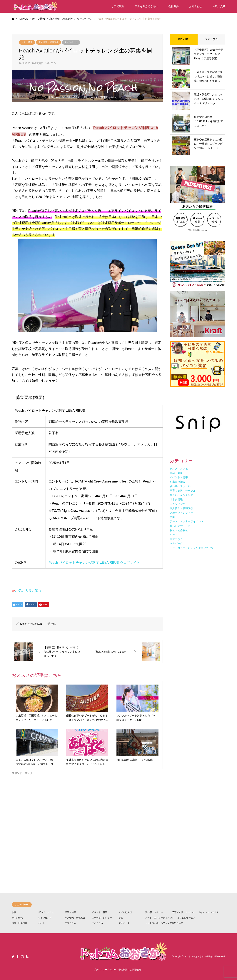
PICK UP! (184, 39)
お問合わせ (196, 6)
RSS (27, 956)
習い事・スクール (154, 912)
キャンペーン (71, 42)
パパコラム (97, 923)
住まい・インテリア (209, 912)
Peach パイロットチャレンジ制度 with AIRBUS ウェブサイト (94, 563)
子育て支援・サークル (183, 912)
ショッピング (45, 918)
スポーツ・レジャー (102, 918)
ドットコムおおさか (194, 956)
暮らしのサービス (186, 918)
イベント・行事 (100, 912)
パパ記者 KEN (35, 624)
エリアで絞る (116, 6)
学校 (14, 912)
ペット (42, 923)
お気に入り (219, 6)
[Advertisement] (87, 820)
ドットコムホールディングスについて (164, 923)
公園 (121, 918)
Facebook (18, 956)
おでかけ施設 (125, 912)
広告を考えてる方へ (146, 6)
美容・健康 (71, 912)
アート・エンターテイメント (160, 918)
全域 (53, 624)
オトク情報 (27, 42)
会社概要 (173, 6)
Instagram (22, 956)
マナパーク (124, 923)
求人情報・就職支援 (49, 42)
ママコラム (211, 39)
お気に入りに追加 (28, 591)
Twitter (13, 956)
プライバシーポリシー (105, 970)
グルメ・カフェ (46, 912)
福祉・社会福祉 (19, 923)
